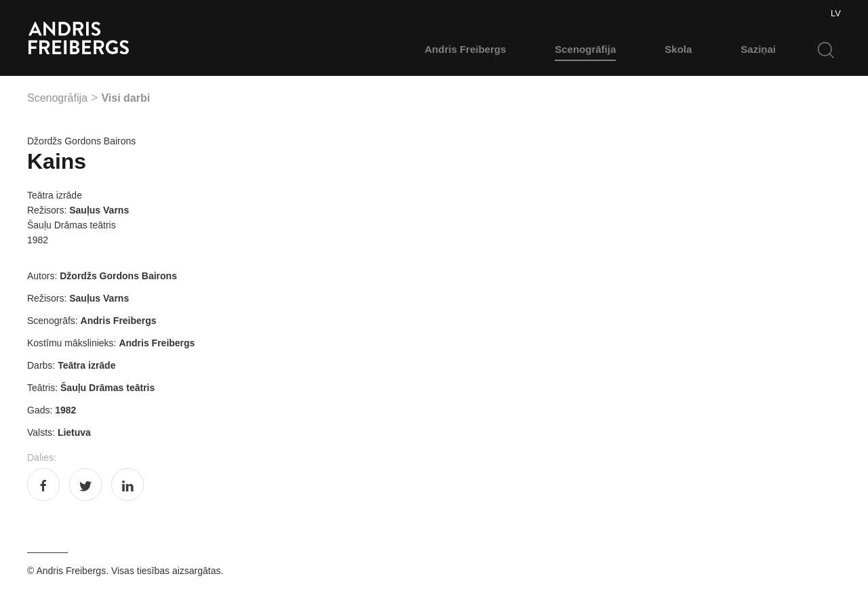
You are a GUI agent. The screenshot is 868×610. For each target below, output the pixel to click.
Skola (678, 49)
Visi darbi (125, 98)
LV (836, 13)
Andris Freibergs (465, 49)
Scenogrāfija (585, 49)
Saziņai (758, 49)
